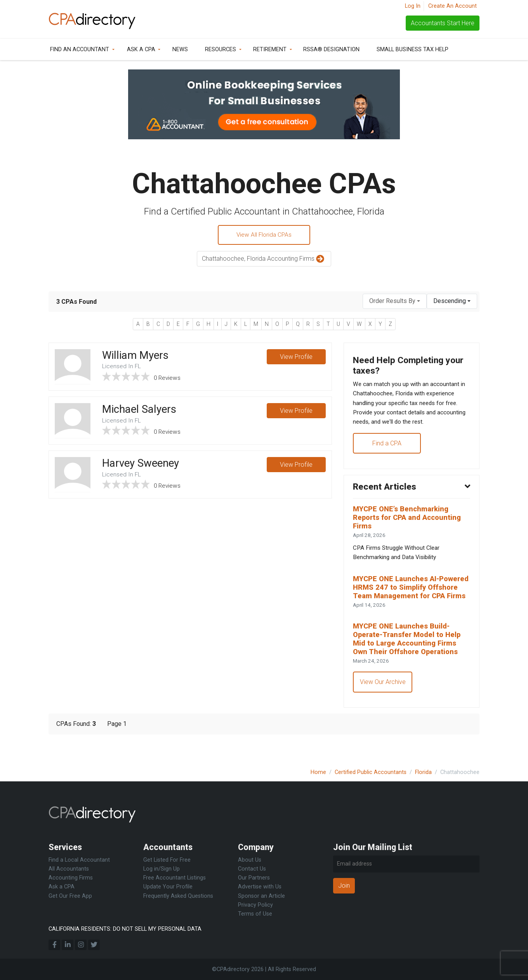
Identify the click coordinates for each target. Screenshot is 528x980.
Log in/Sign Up (162, 869)
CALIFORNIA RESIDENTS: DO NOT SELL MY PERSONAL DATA (125, 929)
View (296, 358)
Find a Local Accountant (79, 860)
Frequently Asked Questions (178, 896)
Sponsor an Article (261, 896)
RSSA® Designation (331, 49)
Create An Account (452, 6)
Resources (221, 49)
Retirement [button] (270, 49)
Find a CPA (387, 448)
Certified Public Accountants (371, 772)
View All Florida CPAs (264, 235)
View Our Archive (383, 704)
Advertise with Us (260, 887)
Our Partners (254, 878)
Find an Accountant (80, 49)
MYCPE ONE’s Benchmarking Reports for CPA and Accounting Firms (410, 524)
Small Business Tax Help (412, 49)
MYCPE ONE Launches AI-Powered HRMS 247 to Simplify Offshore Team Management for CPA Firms (410, 601)
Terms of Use (255, 914)
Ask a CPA (141, 49)
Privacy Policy (255, 905)
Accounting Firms (71, 878)
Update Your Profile (168, 887)
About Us (250, 860)
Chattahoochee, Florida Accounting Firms (264, 260)
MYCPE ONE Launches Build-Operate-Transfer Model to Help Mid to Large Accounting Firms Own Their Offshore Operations (410, 659)
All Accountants (69, 869)
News (180, 49)
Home (318, 772)
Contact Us (252, 869)
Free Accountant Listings (175, 878)
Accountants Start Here (443, 23)
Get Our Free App (70, 896)
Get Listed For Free (167, 860)
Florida (423, 772)
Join (344, 886)
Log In (413, 6)
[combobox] (395, 302)
